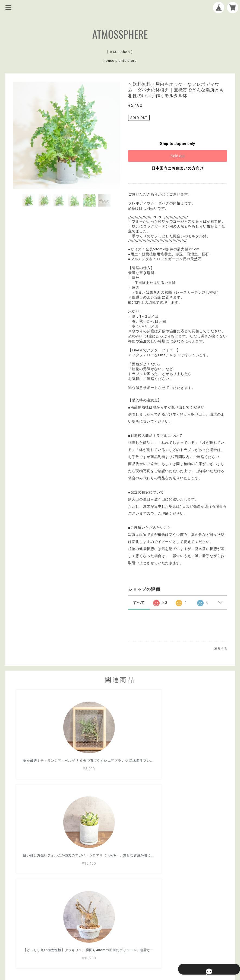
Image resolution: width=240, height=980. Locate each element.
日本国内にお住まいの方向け (178, 168)
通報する (221, 649)
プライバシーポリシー (120, 938)
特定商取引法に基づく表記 (120, 946)
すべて (139, 603)
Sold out (177, 156)
